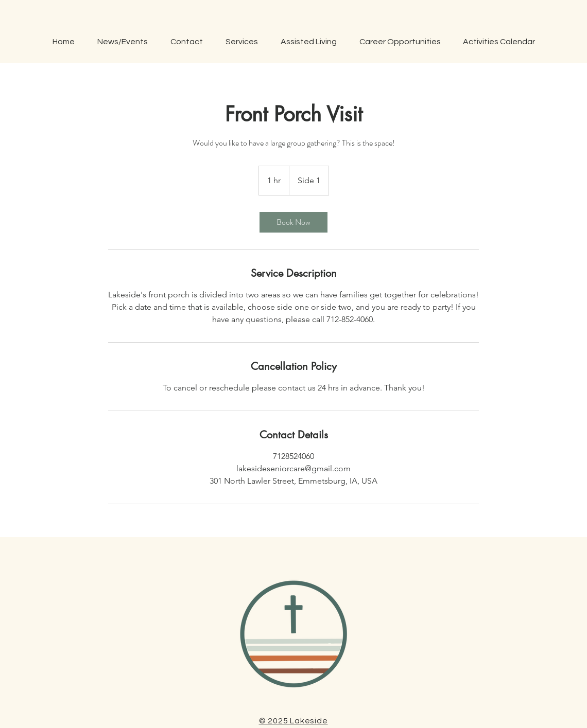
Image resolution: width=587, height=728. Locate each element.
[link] (293, 222)
